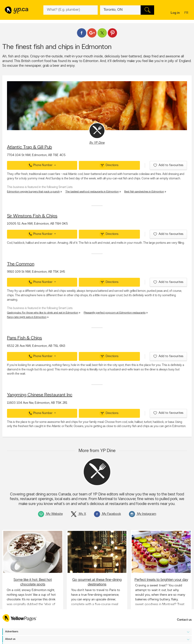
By (97, 143)
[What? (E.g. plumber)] (71, 10)
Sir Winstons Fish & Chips (32, 216)
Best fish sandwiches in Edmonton (144, 192)
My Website (50, 514)
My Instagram (143, 514)
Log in (175, 13)
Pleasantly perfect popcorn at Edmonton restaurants (115, 313)
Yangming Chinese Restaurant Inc (40, 395)
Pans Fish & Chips (24, 338)
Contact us (184, 620)
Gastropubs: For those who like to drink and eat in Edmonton (43, 313)
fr (187, 13)
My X (78, 514)
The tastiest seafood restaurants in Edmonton (92, 192)
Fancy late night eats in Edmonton (27, 317)
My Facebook (107, 514)
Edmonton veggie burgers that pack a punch (33, 192)
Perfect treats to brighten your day (161, 580)
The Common (21, 264)
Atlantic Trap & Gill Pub (29, 147)
